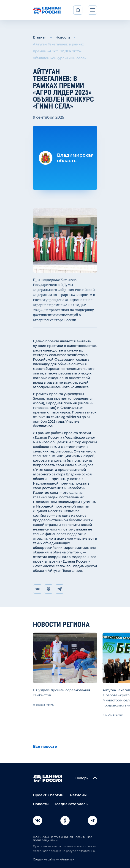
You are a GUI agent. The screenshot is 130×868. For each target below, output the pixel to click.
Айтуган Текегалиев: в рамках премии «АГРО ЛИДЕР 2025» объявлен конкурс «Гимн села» (59, 51)
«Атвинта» (66, 859)
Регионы (78, 795)
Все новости (45, 747)
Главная (40, 37)
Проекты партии (48, 795)
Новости (63, 37)
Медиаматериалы (72, 804)
